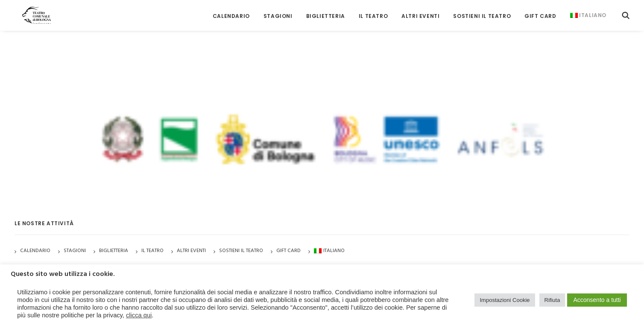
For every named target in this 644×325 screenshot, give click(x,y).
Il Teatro (373, 13)
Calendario (231, 13)
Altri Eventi (420, 13)
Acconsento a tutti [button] (597, 300)
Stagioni (75, 251)
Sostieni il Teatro (482, 13)
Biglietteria (326, 13)
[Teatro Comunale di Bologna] (31, 12)
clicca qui (139, 315)
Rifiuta (552, 300)
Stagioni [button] (278, 13)
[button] (626, 12)
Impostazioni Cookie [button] (505, 300)
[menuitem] (231, 13)
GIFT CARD (540, 13)
